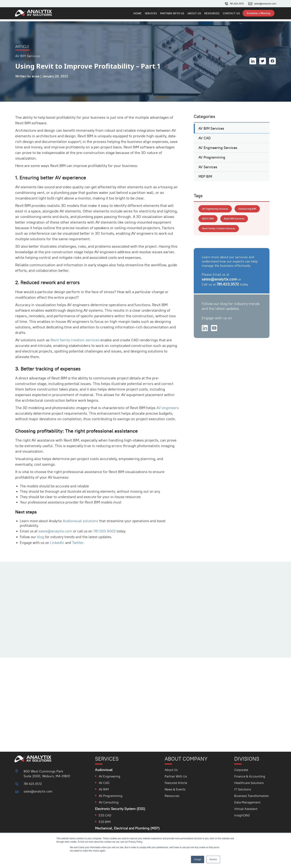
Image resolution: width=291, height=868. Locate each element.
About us (194, 15)
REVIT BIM (238, 223)
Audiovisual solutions (83, 516)
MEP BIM (206, 180)
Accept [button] (198, 859)
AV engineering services (217, 213)
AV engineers (168, 402)
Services (151, 15)
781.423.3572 (234, 4)
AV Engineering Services (219, 146)
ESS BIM (105, 822)
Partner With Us (177, 776)
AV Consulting (109, 802)
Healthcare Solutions (250, 783)
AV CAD (205, 134)
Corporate (241, 770)
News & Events (176, 789)
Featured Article (177, 783)
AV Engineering (110, 776)
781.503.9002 (107, 527)
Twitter (79, 538)
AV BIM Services (212, 123)
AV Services (208, 168)
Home (138, 15)
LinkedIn (59, 538)
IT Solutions (243, 789)
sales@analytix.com (264, 4)
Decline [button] (213, 859)
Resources (211, 15)
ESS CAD (106, 815)
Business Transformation (252, 796)
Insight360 (242, 815)
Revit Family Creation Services (220, 244)
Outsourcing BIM (212, 223)
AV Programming (213, 157)
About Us (171, 770)
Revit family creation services (75, 334)
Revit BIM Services (213, 233)
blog (42, 533)
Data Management (247, 802)
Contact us (230, 15)
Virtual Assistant (246, 809)
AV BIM (104, 789)
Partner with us (172, 15)
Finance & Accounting (250, 776)
